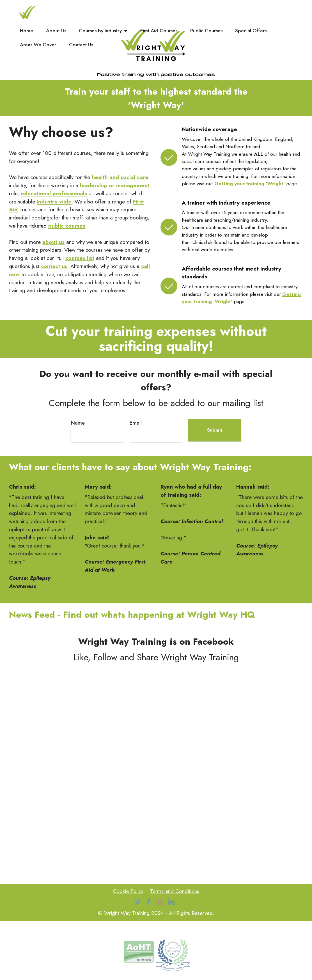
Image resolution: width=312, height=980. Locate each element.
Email (136, 423)
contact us (54, 266)
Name (78, 423)
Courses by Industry (100, 31)
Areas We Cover (38, 45)
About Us (56, 31)
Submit (215, 430)
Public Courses (206, 31)
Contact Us (81, 45)
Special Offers (251, 31)
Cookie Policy (128, 891)
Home (27, 31)
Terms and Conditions (175, 891)
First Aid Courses (159, 31)
